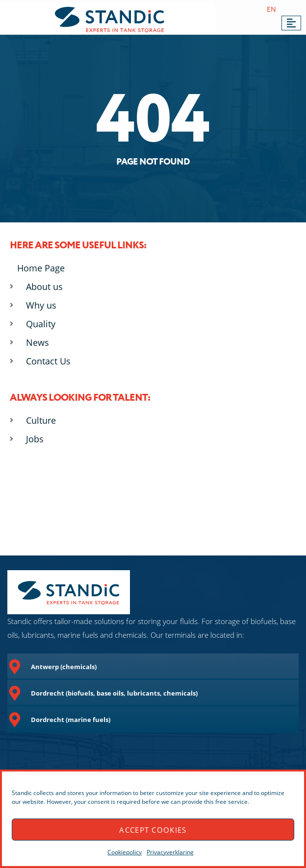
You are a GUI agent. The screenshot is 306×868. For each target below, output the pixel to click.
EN (271, 9)
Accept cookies (153, 830)
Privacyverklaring (170, 852)
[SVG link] (110, 19)
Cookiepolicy (125, 852)
